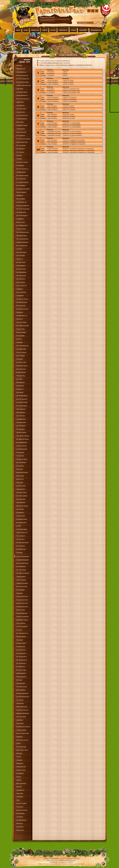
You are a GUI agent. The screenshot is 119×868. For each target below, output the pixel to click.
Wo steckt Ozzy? (21, 369)
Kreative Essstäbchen (23, 617)
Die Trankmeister (21, 179)
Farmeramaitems (26, 1)
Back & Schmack (21, 783)
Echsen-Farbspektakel (68, 55)
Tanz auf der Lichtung (23, 436)
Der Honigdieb (21, 590)
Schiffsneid (20, 312)
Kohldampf (19, 342)
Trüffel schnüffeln (21, 730)
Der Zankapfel (20, 336)
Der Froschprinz (21, 426)
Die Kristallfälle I (21, 199)
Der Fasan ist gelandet (23, 209)
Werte (45, 30)
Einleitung (19, 65)
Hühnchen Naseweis (22, 242)
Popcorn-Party (21, 329)
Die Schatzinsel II (21, 653)
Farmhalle (63, 30)
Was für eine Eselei (22, 587)
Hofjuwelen (20, 593)
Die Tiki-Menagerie (22, 406)
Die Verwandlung (21, 272)
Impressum (73, 860)
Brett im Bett (20, 122)
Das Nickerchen (21, 499)
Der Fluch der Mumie (22, 543)
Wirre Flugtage (21, 356)
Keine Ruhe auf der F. (23, 740)
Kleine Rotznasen (21, 252)
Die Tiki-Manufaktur (22, 396)
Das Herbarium (21, 546)
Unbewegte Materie (22, 92)
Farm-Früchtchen (21, 292)
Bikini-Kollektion (21, 690)
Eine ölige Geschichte (23, 326)
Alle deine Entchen (22, 687)
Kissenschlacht (21, 683)
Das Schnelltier (21, 256)
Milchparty (19, 753)
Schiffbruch (20, 289)
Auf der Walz (20, 509)
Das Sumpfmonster (22, 246)
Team (49, 860)
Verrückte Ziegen (21, 717)
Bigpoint (71, 862)
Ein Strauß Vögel (21, 670)
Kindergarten (20, 773)
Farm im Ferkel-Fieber (23, 733)
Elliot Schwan (20, 476)
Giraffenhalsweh (21, 172)
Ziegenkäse (20, 720)
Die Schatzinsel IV (22, 660)
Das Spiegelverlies (22, 442)
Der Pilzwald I (20, 152)
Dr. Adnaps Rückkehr (22, 182)
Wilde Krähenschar (22, 707)
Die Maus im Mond (22, 459)
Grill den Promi (21, 112)
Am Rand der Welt (22, 449)
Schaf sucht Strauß (22, 366)
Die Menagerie (21, 429)
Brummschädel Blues (22, 563)
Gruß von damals (21, 352)
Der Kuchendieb (21, 146)
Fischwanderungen (22, 302)
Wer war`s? (20, 319)
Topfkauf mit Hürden (22, 583)
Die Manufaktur (21, 412)
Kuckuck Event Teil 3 (22, 600)
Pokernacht (20, 483)
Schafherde (20, 797)
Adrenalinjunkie (21, 503)
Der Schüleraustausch (23, 232)
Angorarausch (20, 790)
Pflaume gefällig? (21, 332)
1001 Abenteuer (21, 623)
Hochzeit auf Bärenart (23, 206)
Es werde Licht (21, 667)
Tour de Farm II (21, 536)
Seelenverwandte (21, 132)
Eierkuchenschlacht (22, 810)
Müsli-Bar (19, 787)
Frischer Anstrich (21, 643)
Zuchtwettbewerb (21, 820)
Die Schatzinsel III (22, 657)
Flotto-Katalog (20, 813)
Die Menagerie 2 (21, 266)
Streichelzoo (20, 827)
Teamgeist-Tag (21, 376)
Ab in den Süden (21, 570)
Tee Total (19, 630)
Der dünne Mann (21, 269)
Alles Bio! (19, 339)
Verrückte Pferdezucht (23, 697)
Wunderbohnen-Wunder (23, 727)
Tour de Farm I (21, 539)
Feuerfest (19, 159)
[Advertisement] (34, 42)
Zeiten (53, 30)
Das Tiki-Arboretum (22, 399)
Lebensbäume (20, 105)
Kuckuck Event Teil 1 (22, 607)
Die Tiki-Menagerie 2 (22, 216)
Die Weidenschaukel (22, 176)
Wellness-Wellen (21, 637)
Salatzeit (19, 780)
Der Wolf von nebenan (23, 573)
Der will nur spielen (22, 496)
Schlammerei (20, 386)
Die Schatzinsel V (21, 663)
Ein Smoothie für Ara (22, 633)
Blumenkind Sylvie (22, 236)
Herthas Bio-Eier (21, 767)
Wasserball (20, 640)
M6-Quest (19, 680)
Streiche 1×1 (20, 389)
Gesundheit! (20, 392)
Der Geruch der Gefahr (23, 189)
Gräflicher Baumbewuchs (24, 85)
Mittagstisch (20, 763)
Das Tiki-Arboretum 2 (22, 169)
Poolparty (19, 156)
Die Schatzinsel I (21, 650)
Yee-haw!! (19, 249)
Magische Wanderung (23, 713)
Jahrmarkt (19, 760)
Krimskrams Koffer (22, 519)
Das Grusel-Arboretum (23, 99)
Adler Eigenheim (21, 409)
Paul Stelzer (81, 864)
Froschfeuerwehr (21, 422)
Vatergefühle (20, 219)
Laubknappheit (21, 129)
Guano (18, 743)
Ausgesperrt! (20, 296)
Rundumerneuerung (22, 75)
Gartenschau (20, 703)
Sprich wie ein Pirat (22, 142)
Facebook (49, 1)
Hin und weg (20, 466)
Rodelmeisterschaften (23, 82)
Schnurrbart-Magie (22, 529)
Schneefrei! (20, 359)
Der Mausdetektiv (21, 463)
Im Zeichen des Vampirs (23, 139)
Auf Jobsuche (20, 166)
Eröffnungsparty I (21, 673)
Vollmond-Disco (21, 489)
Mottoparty (19, 737)
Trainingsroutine (21, 419)
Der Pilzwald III (21, 135)
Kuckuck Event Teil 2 (22, 603)
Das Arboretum (21, 416)
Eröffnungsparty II (21, 677)
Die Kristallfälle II (21, 186)
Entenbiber (20, 553)
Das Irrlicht (19, 379)
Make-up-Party (21, 610)
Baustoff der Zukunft (22, 506)
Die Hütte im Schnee (22, 299)
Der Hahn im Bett (21, 362)
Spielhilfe (35, 30)
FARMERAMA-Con (22, 316)
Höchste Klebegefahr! (23, 560)
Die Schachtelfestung (22, 346)
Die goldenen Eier (21, 523)
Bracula (19, 777)
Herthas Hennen (21, 770)
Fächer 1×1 (20, 259)
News (18, 30)
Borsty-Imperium (21, 372)
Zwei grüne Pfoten (22, 493)
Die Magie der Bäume (23, 439)
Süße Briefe (20, 89)
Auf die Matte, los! (22, 202)
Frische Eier (20, 807)
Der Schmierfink (21, 306)
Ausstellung (20, 817)
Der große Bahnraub (22, 115)
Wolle (18, 800)
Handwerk (83, 30)
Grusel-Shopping (21, 580)
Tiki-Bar (19, 757)
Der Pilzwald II (21, 149)
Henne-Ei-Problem (22, 322)
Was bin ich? (20, 479)
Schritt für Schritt (21, 229)
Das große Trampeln (22, 162)
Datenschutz (54, 860)
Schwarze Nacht (21, 486)
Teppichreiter (20, 102)
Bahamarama (96, 30)
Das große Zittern (21, 109)
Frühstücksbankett (22, 119)
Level (26, 30)
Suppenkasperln (21, 577)
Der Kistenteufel (21, 567)
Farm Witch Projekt (22, 402)
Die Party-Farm (21, 279)
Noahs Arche (20, 830)
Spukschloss (20, 723)
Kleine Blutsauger (21, 747)
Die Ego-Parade (21, 262)
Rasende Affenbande (22, 693)
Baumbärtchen (21, 382)
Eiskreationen (20, 513)
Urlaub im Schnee (21, 446)
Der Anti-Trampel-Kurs (23, 79)
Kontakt (67, 860)
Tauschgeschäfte (21, 349)
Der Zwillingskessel (22, 226)
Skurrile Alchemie (21, 432)
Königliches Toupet (22, 125)
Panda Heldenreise (22, 613)
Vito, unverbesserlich (22, 239)
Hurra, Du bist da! (21, 286)
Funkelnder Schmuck (22, 710)
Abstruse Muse (21, 516)
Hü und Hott (20, 700)
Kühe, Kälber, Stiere (22, 750)
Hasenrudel (20, 793)
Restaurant (20, 823)
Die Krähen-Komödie (22, 309)
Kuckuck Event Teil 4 (22, 597)
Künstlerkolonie (21, 647)
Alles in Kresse (21, 282)
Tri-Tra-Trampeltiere (22, 627)
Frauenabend (20, 453)
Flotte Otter (20, 469)
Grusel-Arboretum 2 (22, 95)
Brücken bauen (21, 222)
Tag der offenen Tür (22, 533)
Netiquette (61, 860)
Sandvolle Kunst (21, 549)
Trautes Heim (20, 456)
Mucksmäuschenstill (22, 473)
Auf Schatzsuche (21, 212)
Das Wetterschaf (21, 276)
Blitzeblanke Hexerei (22, 620)
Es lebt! (19, 526)
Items (73, 30)
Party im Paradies (21, 803)
